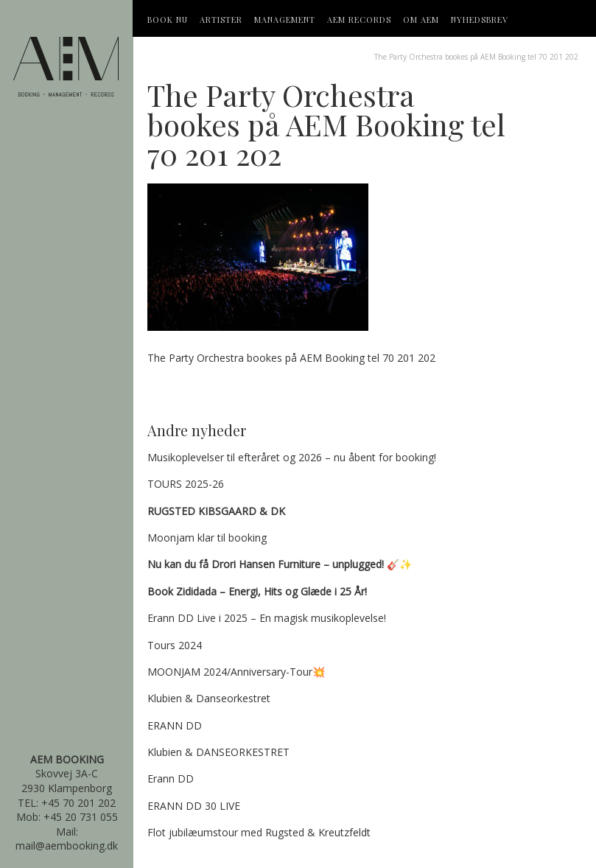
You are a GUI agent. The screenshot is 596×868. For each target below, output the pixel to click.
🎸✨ (280, 564)
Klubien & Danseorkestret (209, 698)
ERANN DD (175, 725)
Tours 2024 (175, 645)
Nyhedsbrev (480, 20)
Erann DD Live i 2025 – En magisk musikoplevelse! (267, 618)
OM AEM (421, 20)
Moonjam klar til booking (207, 538)
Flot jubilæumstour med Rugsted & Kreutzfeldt (259, 832)
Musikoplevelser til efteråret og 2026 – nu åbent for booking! (292, 457)
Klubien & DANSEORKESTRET (218, 752)
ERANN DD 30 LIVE (194, 806)
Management (285, 20)
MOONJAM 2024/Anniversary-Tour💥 (236, 672)
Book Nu (168, 20)
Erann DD (171, 778)
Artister (221, 20)
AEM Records (359, 20)
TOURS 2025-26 (186, 484)
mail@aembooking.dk (67, 846)
